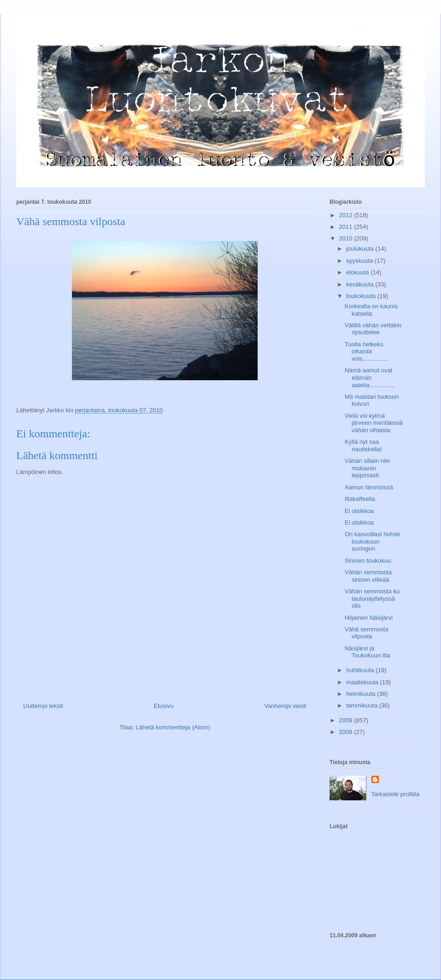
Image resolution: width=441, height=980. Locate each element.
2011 (347, 227)
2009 (347, 720)
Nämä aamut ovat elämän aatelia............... (370, 377)
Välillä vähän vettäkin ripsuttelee (373, 329)
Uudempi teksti (43, 706)
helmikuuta (362, 694)
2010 (347, 238)
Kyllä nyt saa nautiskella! (363, 445)
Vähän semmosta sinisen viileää (368, 576)
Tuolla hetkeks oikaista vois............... (366, 351)
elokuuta (359, 272)
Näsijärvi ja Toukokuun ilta (367, 652)
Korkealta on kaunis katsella (371, 310)
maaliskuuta (363, 682)
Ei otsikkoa (359, 511)
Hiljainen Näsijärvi (368, 618)
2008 (347, 732)
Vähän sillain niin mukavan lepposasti (367, 468)
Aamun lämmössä (369, 487)
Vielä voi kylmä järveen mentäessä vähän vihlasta (373, 423)
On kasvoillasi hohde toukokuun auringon (372, 541)
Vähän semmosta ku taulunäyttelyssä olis (372, 598)
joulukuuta (361, 249)
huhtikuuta (361, 670)
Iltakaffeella (360, 499)
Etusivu (164, 706)
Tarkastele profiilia (396, 794)
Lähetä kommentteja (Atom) (173, 727)
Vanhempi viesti (285, 706)
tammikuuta (363, 705)
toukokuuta (362, 296)
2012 (347, 215)
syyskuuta (360, 261)
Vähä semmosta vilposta (366, 633)
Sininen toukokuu (368, 561)
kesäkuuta (361, 284)
